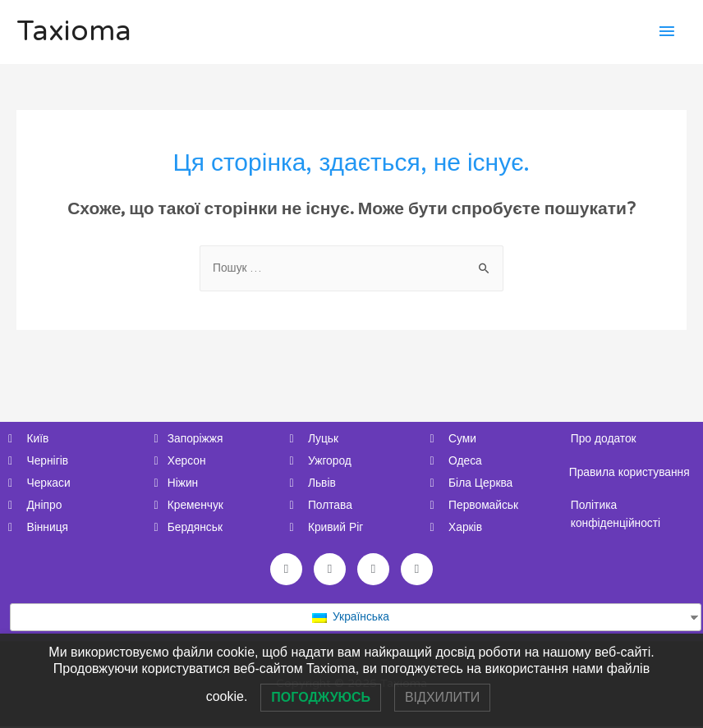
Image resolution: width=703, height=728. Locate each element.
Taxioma (74, 32)
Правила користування (630, 472)
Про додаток (604, 439)
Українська (350, 618)
